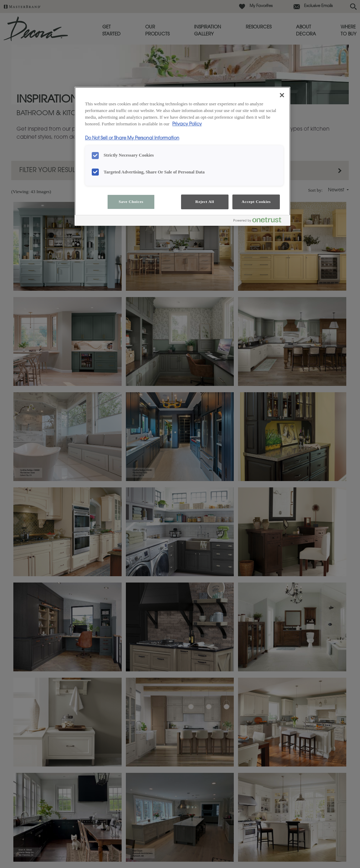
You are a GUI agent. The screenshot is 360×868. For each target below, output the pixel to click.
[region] (182, 156)
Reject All (205, 202)
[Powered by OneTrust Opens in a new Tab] (260, 221)
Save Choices (131, 202)
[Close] (282, 95)
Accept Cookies (256, 202)
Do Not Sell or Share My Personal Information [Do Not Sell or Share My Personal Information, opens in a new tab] (132, 138)
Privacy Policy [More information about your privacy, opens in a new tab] (187, 124)
